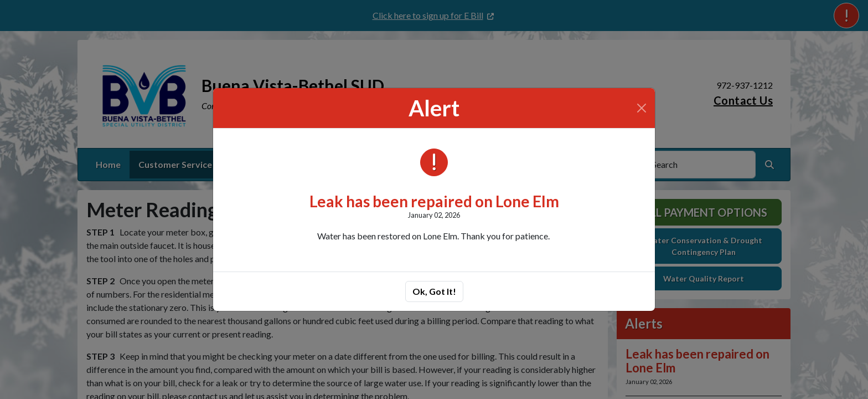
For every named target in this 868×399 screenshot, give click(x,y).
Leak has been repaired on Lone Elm (434, 201)
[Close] (642, 108)
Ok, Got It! (434, 291)
